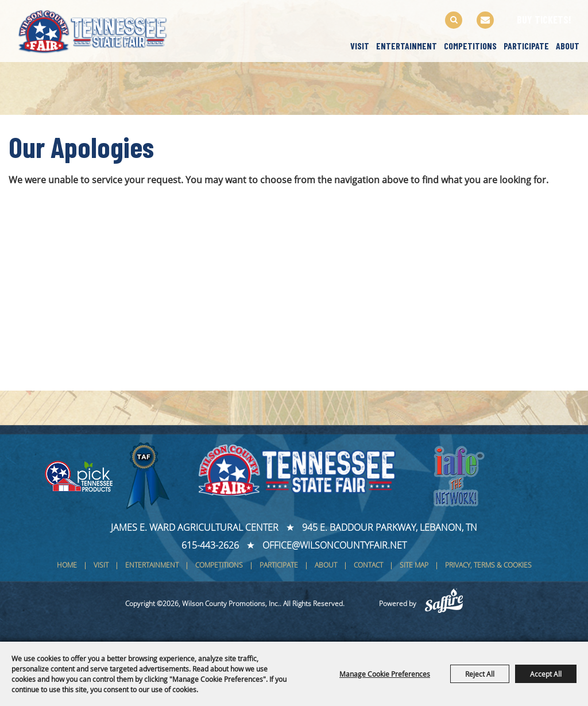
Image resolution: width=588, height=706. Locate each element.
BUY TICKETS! (544, 20)
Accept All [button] (546, 674)
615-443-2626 (210, 545)
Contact (368, 565)
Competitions (470, 46)
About (568, 46)
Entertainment (407, 46)
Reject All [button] (480, 674)
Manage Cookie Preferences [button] (385, 674)
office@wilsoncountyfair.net (334, 545)
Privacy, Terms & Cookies (488, 565)
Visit (360, 46)
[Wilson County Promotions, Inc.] (103, 30)
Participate (526, 46)
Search (454, 20)
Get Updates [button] (485, 20)
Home (67, 565)
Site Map (414, 565)
